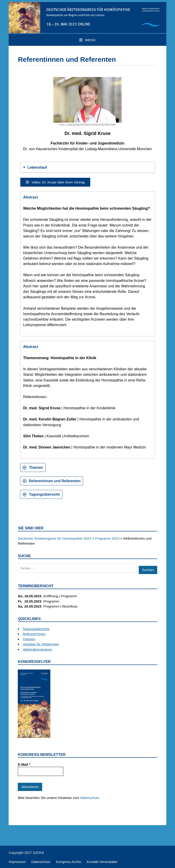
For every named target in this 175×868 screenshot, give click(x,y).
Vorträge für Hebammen (41, 644)
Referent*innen (34, 634)
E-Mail (24, 764)
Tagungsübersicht (36, 629)
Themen (29, 639)
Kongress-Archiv (69, 862)
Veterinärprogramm (37, 649)
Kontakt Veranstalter (102, 862)
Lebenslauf (37, 167)
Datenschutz (90, 798)
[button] (87, 167)
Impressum (17, 862)
